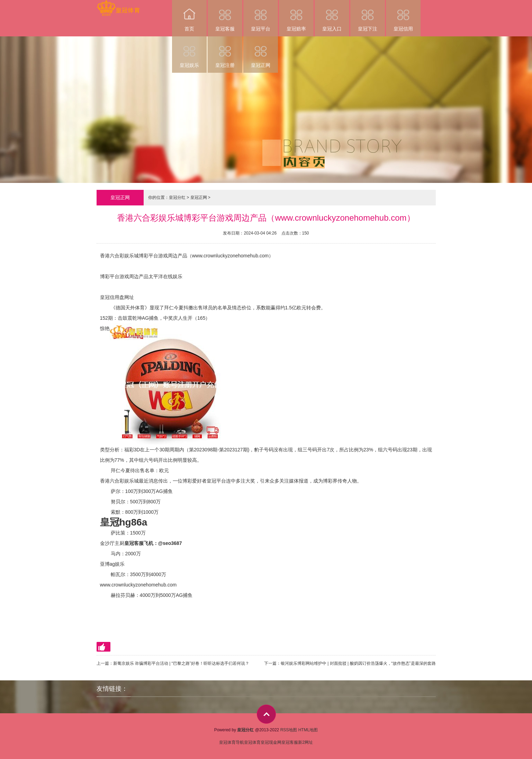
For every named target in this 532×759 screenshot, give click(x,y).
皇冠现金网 (271, 742)
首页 (189, 16)
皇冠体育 (252, 742)
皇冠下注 (368, 16)
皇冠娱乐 (189, 52)
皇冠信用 (403, 16)
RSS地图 (289, 730)
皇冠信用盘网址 (117, 297)
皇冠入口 (332, 16)
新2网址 (305, 742)
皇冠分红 (177, 197)
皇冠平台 (261, 16)
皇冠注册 (225, 52)
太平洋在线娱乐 (165, 276)
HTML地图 (308, 730)
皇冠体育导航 (232, 742)
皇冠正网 (261, 52)
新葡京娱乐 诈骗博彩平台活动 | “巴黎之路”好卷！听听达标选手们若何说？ (181, 663)
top (266, 714)
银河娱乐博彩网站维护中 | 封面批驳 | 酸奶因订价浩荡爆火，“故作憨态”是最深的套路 (358, 663)
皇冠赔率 (296, 16)
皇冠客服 (225, 16)
